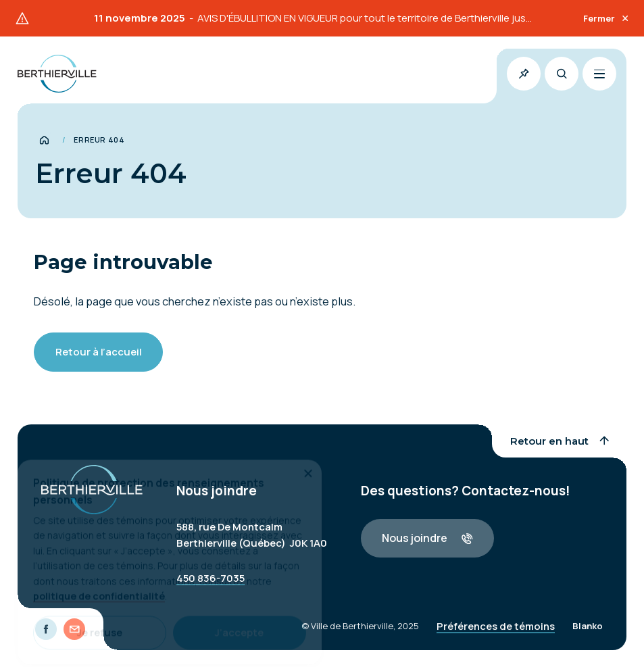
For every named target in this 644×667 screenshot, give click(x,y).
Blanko (588, 633)
